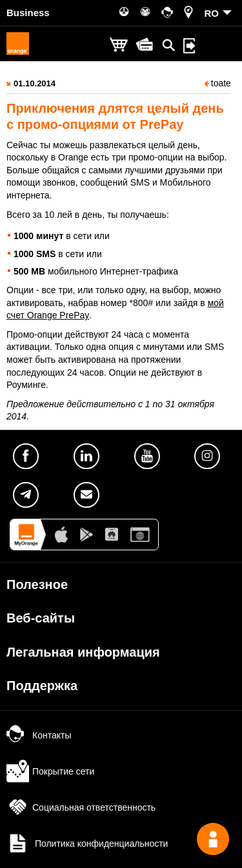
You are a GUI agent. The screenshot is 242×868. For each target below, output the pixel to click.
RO (212, 13)
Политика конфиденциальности (87, 844)
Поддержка (42, 686)
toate (218, 83)
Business (28, 13)
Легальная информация (83, 652)
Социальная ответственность (81, 807)
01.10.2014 (35, 83)
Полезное (37, 584)
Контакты (39, 735)
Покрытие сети (50, 771)
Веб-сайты (41, 618)
